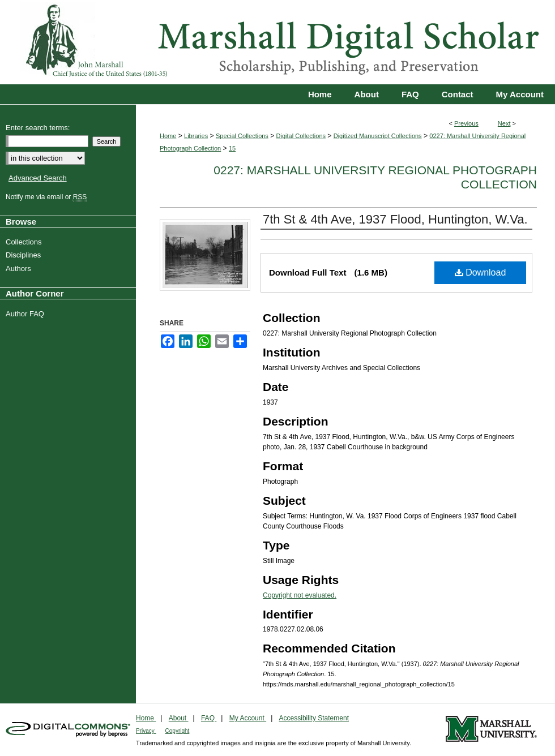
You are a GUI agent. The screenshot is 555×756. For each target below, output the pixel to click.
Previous (466, 123)
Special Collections (242, 136)
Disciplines (25, 255)
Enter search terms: (38, 128)
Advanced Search (38, 178)
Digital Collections (301, 136)
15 (232, 148)
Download (481, 272)
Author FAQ (26, 314)
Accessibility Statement (314, 718)
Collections (25, 242)
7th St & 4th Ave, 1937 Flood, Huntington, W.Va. (395, 219)
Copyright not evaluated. (300, 595)
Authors (20, 269)
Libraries (196, 136)
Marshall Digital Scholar (277, 42)
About (179, 718)
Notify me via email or (48, 197)
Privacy (146, 731)
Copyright (178, 731)
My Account (248, 718)
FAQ (209, 718)
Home (168, 136)
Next (504, 123)
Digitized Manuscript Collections (378, 136)
